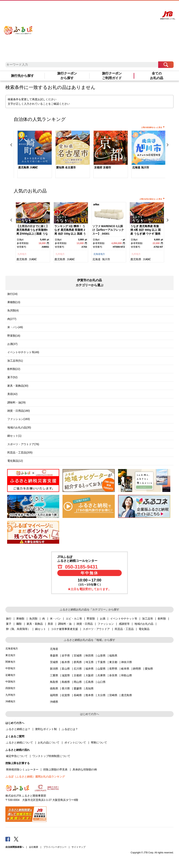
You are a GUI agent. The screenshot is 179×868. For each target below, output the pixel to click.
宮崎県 (113, 695)
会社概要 (34, 847)
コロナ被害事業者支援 (64, 629)
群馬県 (78, 662)
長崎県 (78, 695)
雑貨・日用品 (85, 624)
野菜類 (91, 619)
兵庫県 (101, 675)
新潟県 (54, 669)
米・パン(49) (15, 327)
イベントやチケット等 (124, 619)
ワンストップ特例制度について (51, 756)
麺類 (19, 624)
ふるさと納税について (19, 743)
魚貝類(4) (13, 310)
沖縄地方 (10, 701)
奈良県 (113, 675)
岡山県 (78, 682)
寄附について (99, 743)
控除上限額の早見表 (55, 769)
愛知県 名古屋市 (66, 167)
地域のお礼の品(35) (19, 427)
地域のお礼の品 (144, 624)
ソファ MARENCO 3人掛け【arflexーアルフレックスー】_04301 (108, 230)
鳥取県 (54, 682)
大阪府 (89, 675)
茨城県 (54, 662)
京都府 (78, 675)
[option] (33, 155)
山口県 (101, 682)
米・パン (55, 619)
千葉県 (101, 662)
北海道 (96, 259)
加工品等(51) (15, 361)
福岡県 (54, 695)
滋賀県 (66, 675)
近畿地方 (10, 675)
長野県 (113, 669)
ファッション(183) (19, 419)
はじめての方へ (105, 7)
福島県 (113, 656)
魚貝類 (33, 619)
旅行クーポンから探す (67, 76)
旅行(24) (12, 294)
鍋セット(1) (14, 436)
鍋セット (41, 629)
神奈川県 (127, 662)
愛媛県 (78, 688)
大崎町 (33, 259)
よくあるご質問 (122, 7)
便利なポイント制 (46, 729)
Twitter (16, 839)
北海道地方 (99, 254)
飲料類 (162, 619)
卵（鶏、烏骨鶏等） (18, 629)
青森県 (54, 656)
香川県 (66, 688)
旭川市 (106, 259)
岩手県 (66, 656)
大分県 (101, 695)
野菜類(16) (14, 336)
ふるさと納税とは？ (18, 729)
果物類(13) (14, 302)
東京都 (113, 662)
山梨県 (101, 669)
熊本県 (89, 695)
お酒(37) (12, 344)
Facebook (8, 839)
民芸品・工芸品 (124, 629)
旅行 (9, 619)
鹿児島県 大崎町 (28, 167)
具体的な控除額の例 (85, 769)
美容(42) (12, 394)
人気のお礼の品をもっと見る (151, 199)
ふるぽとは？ (70, 729)
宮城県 (78, 656)
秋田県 (89, 656)
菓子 (9, 624)
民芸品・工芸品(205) (20, 452)
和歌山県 (127, 675)
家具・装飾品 (35, 624)
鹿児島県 (22, 259)
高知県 (89, 688)
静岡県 (137, 669)
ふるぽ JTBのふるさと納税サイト (18, 28)
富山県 (66, 669)
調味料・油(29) (16, 402)
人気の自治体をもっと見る (152, 127)
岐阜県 (125, 669)
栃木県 (66, 662)
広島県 (89, 682)
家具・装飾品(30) (18, 386)
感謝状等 (124, 624)
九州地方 (22, 254)
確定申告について (17, 756)
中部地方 (10, 668)
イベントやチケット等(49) (23, 352)
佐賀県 (66, 695)
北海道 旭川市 (141, 167)
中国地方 (10, 682)
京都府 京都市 (103, 167)
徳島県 (54, 688)
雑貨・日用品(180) (19, 411)
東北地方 (10, 655)
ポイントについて (75, 743)
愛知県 (149, 669)
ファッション (106, 624)
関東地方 (10, 662)
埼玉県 (89, 662)
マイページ (135, 7)
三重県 (54, 675)
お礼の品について (49, 743)
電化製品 (144, 629)
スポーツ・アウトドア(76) (23, 444)
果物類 (20, 619)
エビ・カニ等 (74, 619)
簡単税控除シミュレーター (22, 769)
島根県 (66, 682)
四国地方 (10, 688)
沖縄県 (54, 702)
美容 (50, 624)
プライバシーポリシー (55, 847)
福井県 (89, 669)
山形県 (101, 656)
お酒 (103, 619)
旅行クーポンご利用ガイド (112, 76)
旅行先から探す (22, 76)
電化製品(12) (15, 461)
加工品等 (148, 619)
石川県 (78, 669)
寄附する (146, 7)
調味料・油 (65, 624)
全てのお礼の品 (157, 76)
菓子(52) (12, 377)
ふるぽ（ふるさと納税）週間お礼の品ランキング (35, 777)
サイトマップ (79, 847)
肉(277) (12, 319)
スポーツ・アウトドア (96, 629)
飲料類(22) (14, 369)
